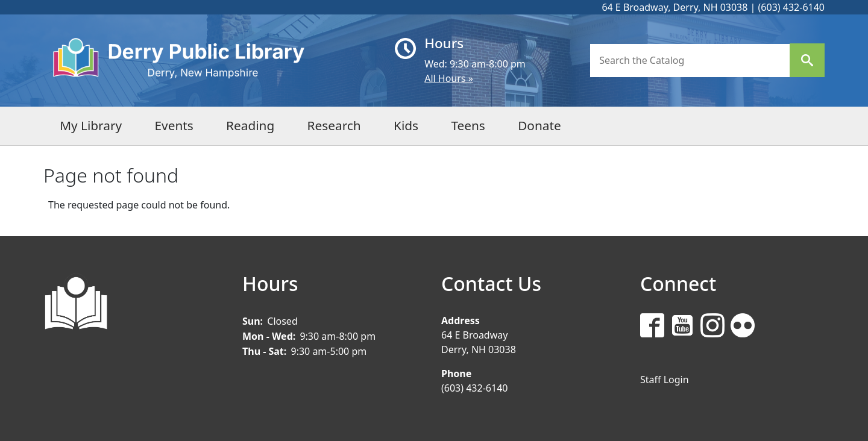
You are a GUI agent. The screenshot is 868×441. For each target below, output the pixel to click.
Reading (250, 125)
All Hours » (449, 78)
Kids (406, 125)
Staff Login (665, 380)
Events (174, 125)
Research (334, 125)
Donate (539, 125)
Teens (468, 125)
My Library (91, 125)
